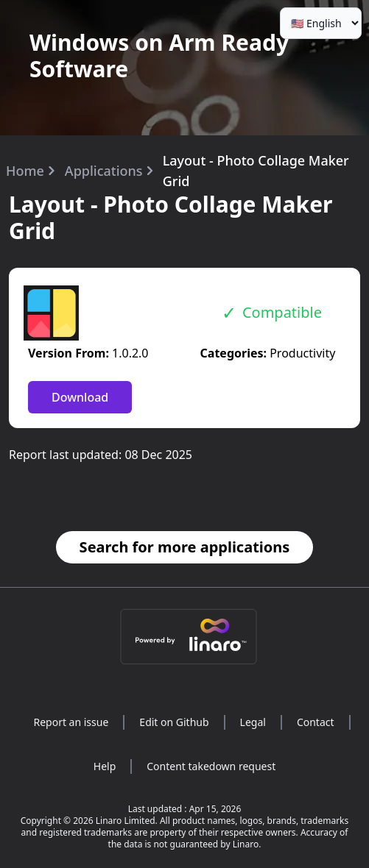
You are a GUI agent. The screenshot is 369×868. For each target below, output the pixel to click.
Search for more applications (185, 547)
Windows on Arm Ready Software (159, 56)
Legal (253, 722)
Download (80, 397)
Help (105, 766)
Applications (104, 171)
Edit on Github (174, 722)
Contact (316, 722)
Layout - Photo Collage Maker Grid (256, 171)
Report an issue (71, 722)
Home (25, 171)
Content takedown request (211, 766)
